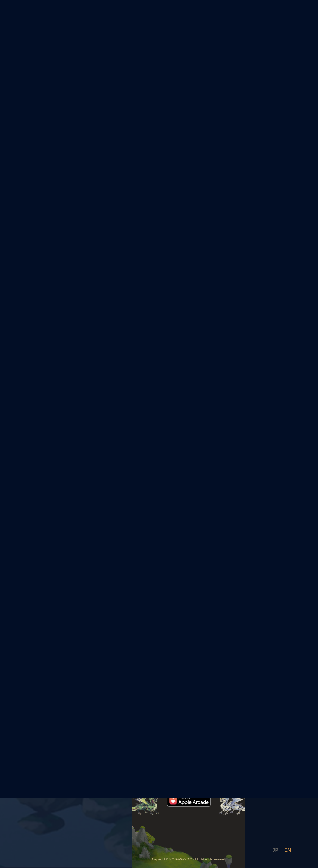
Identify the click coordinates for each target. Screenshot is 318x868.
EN (288, 850)
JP (276, 850)
